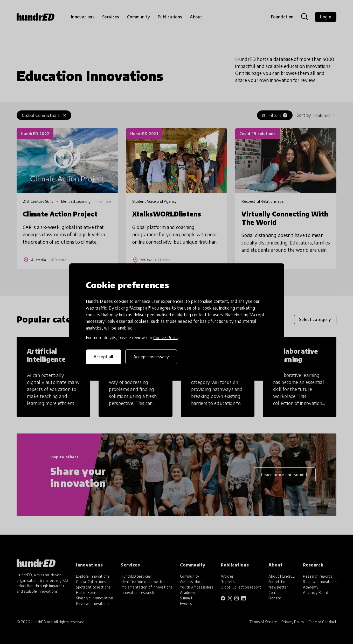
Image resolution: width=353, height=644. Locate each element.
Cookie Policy (166, 338)
